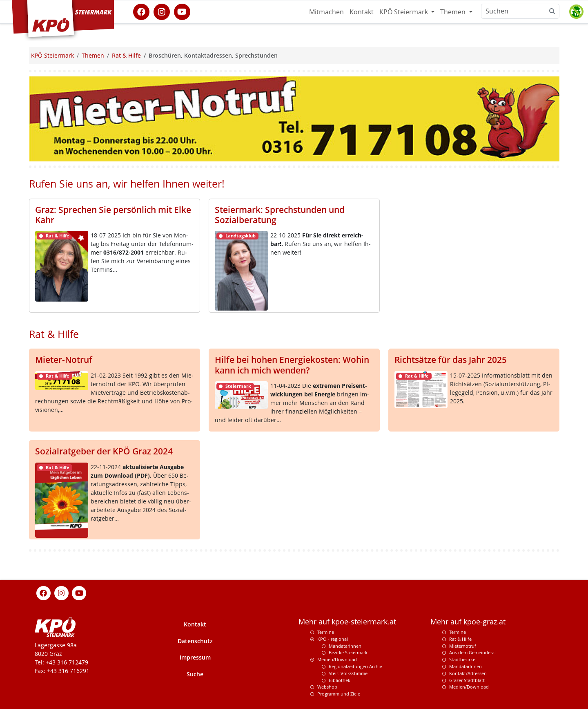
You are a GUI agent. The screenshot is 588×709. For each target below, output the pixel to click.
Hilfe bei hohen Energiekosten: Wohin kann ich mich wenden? (292, 365)
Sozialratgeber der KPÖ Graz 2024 (104, 451)
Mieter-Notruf (64, 360)
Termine (326, 632)
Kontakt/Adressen (468, 673)
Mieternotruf (463, 646)
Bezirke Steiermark (348, 652)
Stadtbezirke (462, 659)
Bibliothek (340, 680)
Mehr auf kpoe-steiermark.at (347, 622)
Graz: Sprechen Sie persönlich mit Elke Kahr (113, 215)
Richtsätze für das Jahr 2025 (451, 360)
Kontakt (362, 12)
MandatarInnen (465, 666)
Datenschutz (195, 641)
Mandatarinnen (345, 646)
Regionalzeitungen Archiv (355, 666)
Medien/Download (337, 659)
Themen (454, 12)
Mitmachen (326, 12)
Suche (195, 674)
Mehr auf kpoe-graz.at (468, 622)
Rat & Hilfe (460, 639)
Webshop (327, 687)
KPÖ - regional (333, 639)
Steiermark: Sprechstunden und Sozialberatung (280, 215)
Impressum (195, 657)
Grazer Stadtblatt (467, 680)
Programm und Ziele (339, 694)
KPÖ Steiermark (404, 12)
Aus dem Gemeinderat (473, 652)
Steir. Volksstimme (348, 673)
